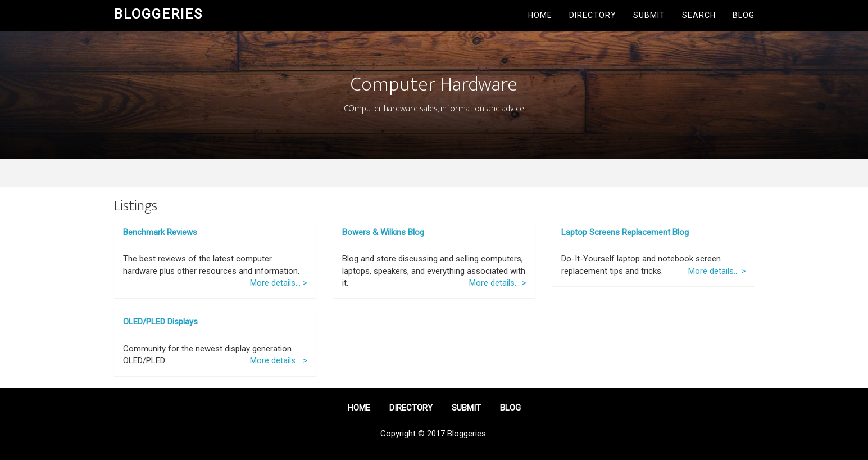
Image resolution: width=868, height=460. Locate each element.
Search (699, 15)
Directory (593, 15)
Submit (649, 15)
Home (540, 15)
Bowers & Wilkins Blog (383, 232)
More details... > (279, 283)
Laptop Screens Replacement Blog (625, 232)
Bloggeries (158, 14)
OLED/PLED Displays (160, 322)
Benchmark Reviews (160, 232)
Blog (744, 15)
